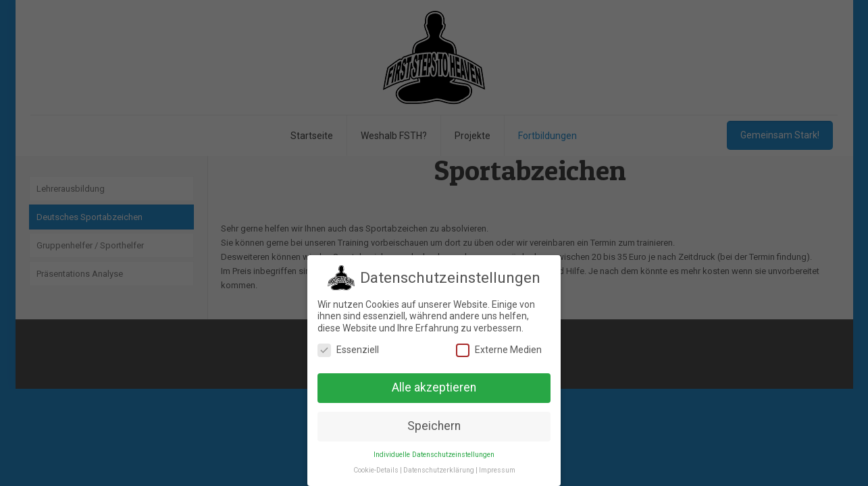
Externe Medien (499, 349)
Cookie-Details (376, 469)
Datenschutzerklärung (439, 469)
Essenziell (348, 349)
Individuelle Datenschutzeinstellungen (434, 454)
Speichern (434, 425)
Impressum (497, 469)
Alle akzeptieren (434, 387)
